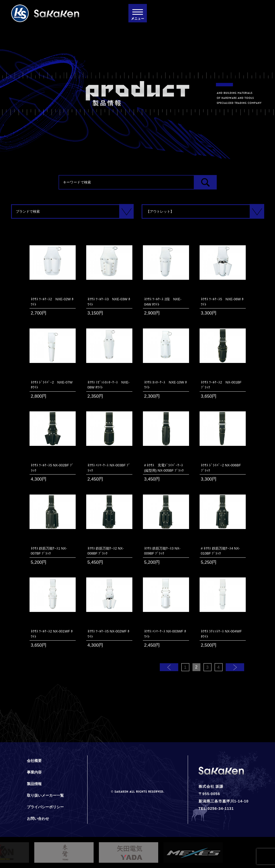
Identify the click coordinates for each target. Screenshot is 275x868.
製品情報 (34, 784)
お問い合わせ (38, 819)
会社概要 (34, 761)
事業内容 (34, 772)
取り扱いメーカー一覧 (45, 795)
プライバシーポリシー (45, 807)
